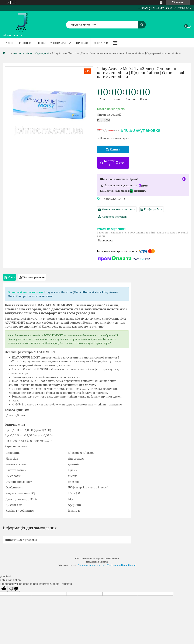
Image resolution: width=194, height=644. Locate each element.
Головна (25, 43)
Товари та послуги (52, 43)
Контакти (101, 43)
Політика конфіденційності (121, 565)
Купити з (115, 163)
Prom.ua (115, 558)
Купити (115, 149)
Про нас (82, 43)
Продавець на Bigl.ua (97, 562)
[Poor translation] (14, 589)
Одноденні (42, 53)
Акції (9, 43)
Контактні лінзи (23, 53)
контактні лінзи (33, 292)
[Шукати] (142, 23)
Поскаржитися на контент (92, 565)
